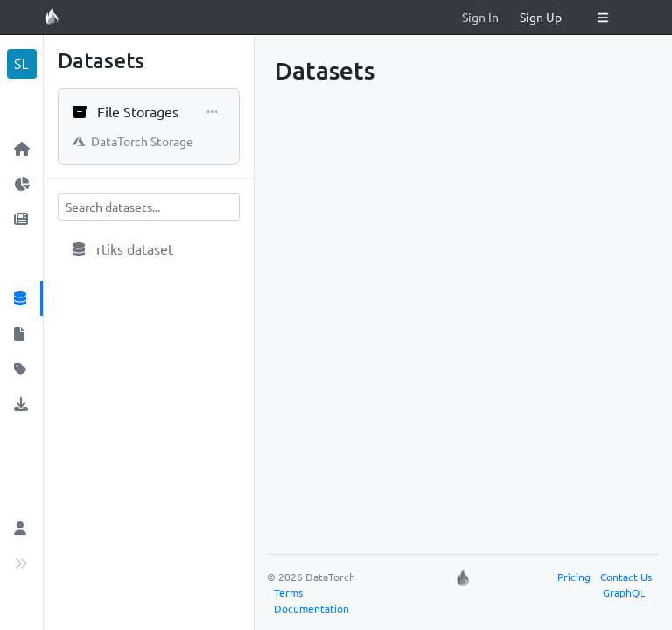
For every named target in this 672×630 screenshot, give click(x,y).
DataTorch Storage (133, 141)
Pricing (574, 577)
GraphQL (624, 592)
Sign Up (541, 17)
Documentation (311, 608)
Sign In (480, 17)
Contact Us (626, 577)
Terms (288, 592)
